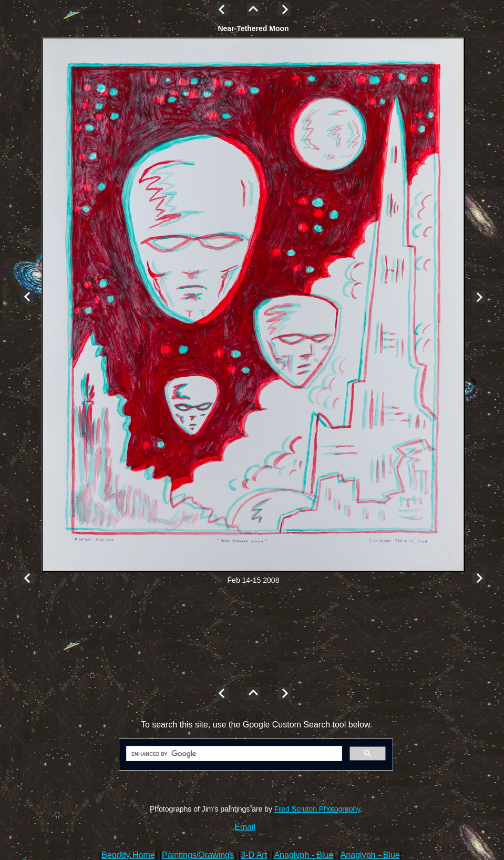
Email (245, 827)
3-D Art (254, 855)
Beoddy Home (128, 855)
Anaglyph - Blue (304, 855)
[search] (233, 754)
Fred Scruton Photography (317, 809)
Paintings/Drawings (198, 855)
